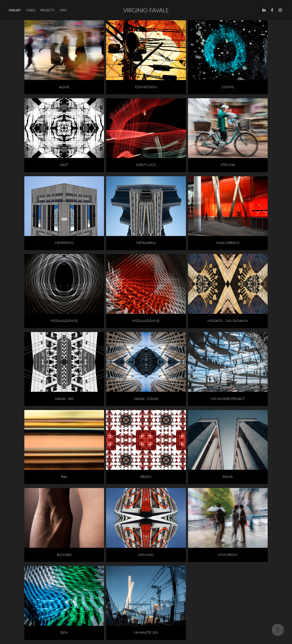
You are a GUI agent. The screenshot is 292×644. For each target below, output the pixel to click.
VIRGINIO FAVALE (146, 10)
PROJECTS (47, 10)
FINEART (15, 10)
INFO (63, 10)
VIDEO (31, 10)
